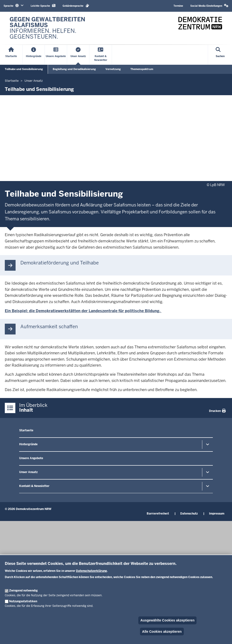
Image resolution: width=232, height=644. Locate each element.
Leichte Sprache (43, 6)
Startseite (26, 430)
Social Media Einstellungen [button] (209, 6)
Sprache (14, 6)
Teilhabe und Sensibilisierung (24, 69)
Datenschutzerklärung (91, 571)
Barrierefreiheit (158, 514)
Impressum (217, 514)
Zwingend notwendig (23, 591)
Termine (178, 6)
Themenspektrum (142, 69)
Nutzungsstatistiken (23, 601)
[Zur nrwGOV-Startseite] (60, 28)
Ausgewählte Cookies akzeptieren (168, 620)
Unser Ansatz (28, 472)
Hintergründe (28, 444)
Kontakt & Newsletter (34, 486)
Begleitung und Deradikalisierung (74, 69)
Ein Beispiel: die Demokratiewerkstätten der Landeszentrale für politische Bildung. (83, 311)
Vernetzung (113, 69)
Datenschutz (189, 514)
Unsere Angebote (31, 458)
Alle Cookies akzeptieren (162, 632)
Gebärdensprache (76, 6)
